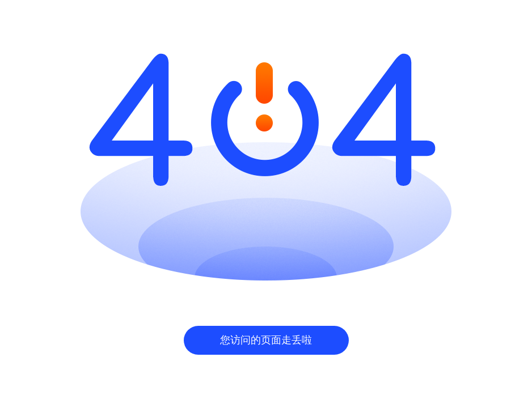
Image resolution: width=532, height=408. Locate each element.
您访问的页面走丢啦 (266, 340)
